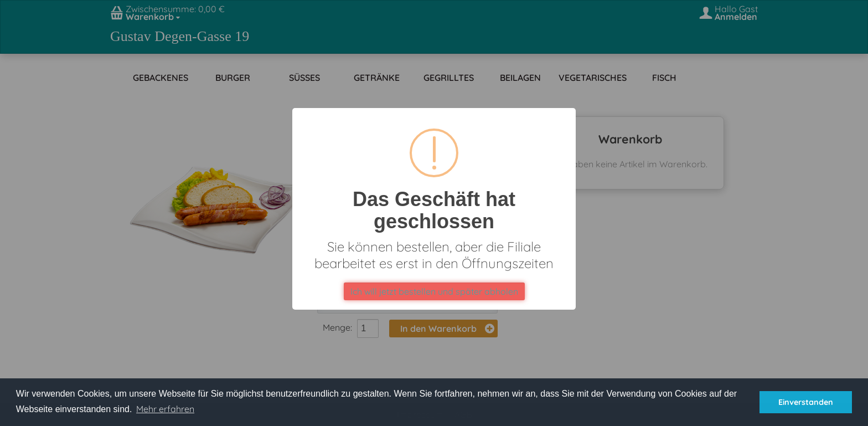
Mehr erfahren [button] (165, 409)
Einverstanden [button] (806, 402)
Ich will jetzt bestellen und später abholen (434, 291)
